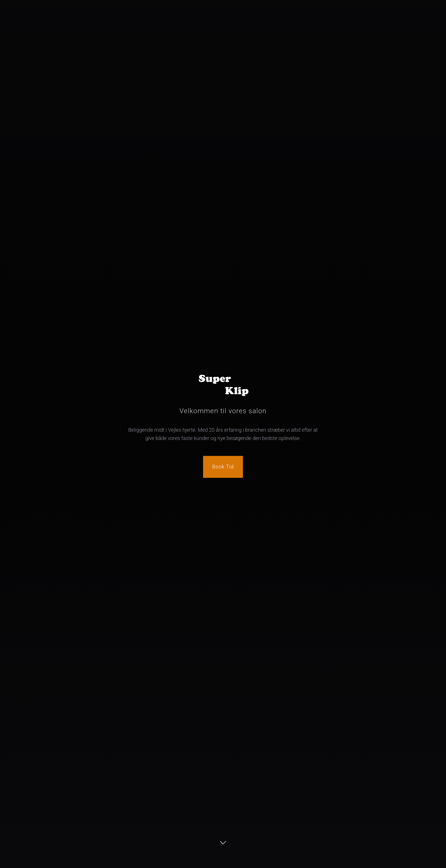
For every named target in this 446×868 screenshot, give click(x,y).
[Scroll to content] (223, 847)
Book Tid (223, 467)
